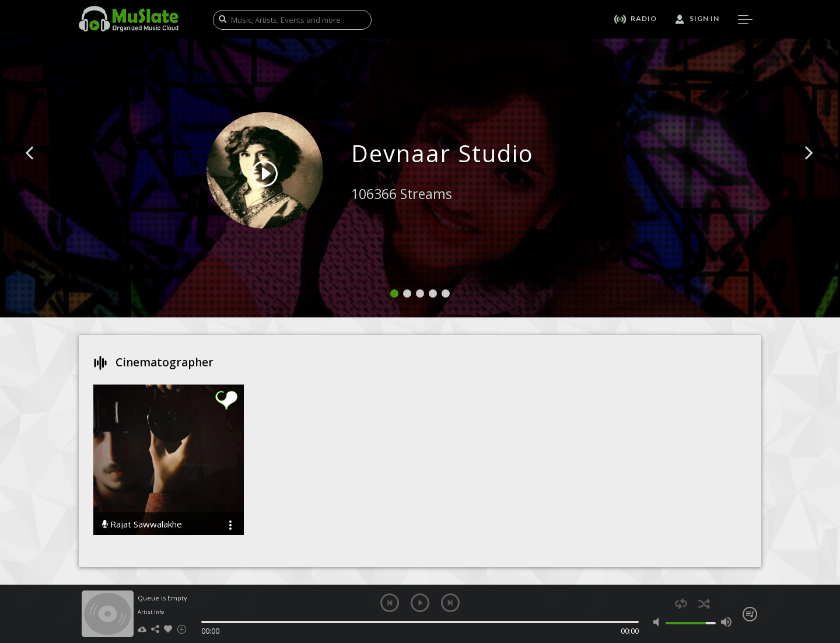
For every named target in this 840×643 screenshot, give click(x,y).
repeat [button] (681, 604)
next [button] (450, 603)
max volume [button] (726, 622)
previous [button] (390, 603)
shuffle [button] (704, 604)
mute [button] (659, 622)
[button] (43, 170)
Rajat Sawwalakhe (142, 524)
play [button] (420, 603)
